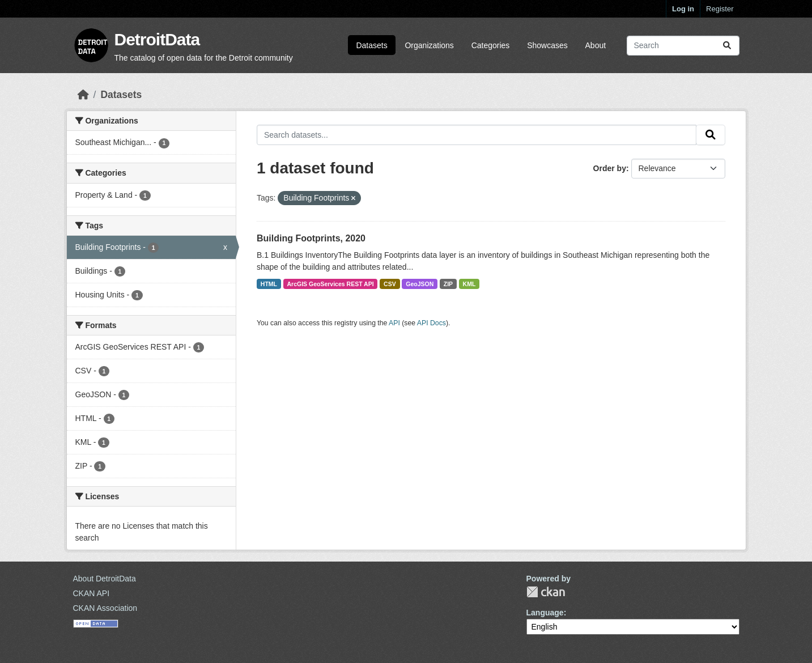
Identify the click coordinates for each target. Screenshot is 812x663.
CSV (390, 284)
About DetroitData (105, 579)
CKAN (546, 592)
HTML (269, 284)
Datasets (371, 45)
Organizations (429, 45)
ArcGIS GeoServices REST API (331, 284)
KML (469, 284)
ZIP (448, 284)
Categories (491, 45)
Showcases (547, 45)
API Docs (431, 323)
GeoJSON (420, 284)
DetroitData (157, 39)
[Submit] (727, 46)
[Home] (83, 95)
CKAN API (92, 593)
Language (545, 613)
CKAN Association (105, 608)
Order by (610, 168)
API (394, 323)
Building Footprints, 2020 (311, 238)
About (596, 45)
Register (720, 9)
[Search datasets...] (683, 46)
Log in (683, 9)
